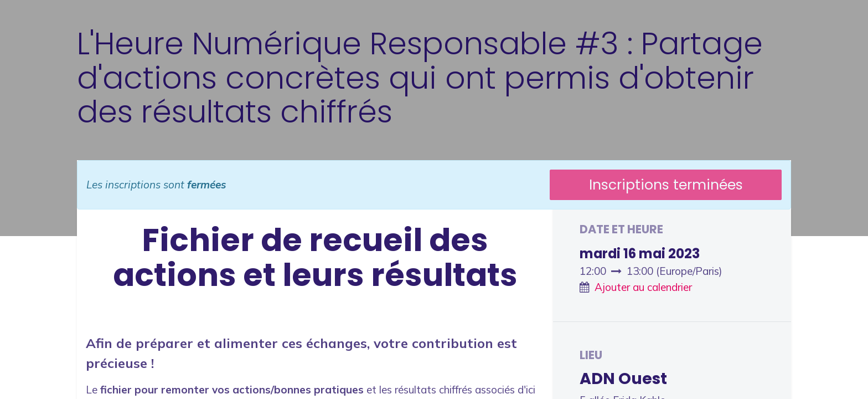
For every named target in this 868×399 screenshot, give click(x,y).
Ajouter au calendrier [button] (643, 287)
